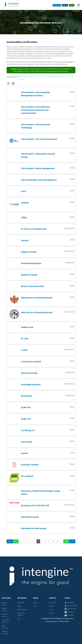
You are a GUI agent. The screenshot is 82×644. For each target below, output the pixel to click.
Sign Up (14, 69)
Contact (53, 598)
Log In (21, 69)
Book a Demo (53, 603)
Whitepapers (21, 603)
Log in (72, 5)
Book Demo (57, 5)
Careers (51, 610)
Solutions (6, 598)
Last (72, 542)
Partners (35, 603)
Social (67, 598)
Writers (35, 606)
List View (8, 84)
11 (57, 542)
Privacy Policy (64, 622)
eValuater (69, 62)
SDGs (19, 619)
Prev (16, 542)
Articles (19, 606)
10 (53, 542)
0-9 (20, 77)
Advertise (51, 606)
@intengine (71, 602)
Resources (22, 598)
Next (66, 542)
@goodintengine (72, 606)
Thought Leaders (22, 610)
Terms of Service (51, 622)
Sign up (65, 5)
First (10, 542)
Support (51, 613)
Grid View (13, 84)
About (36, 598)
